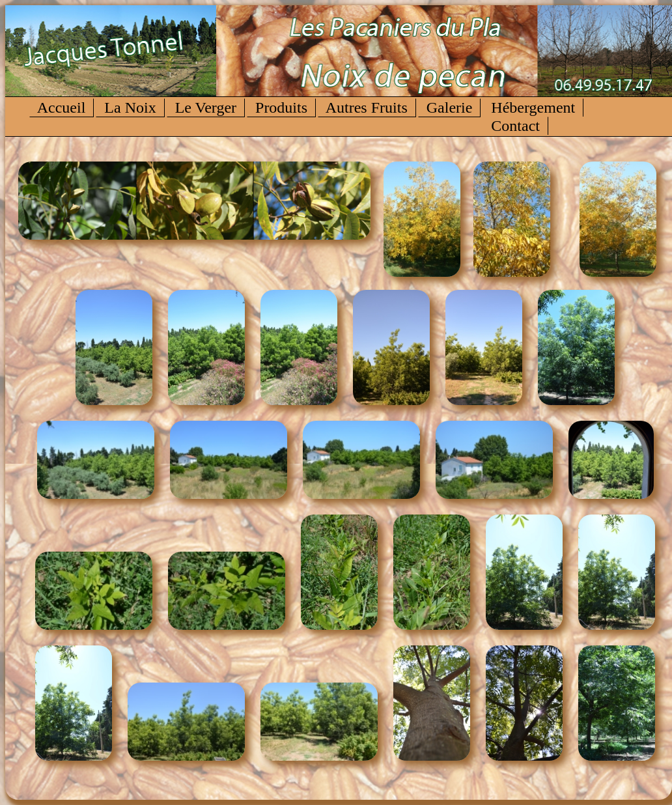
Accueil (62, 107)
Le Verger (206, 107)
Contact (515, 126)
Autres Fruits (367, 107)
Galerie (450, 107)
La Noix (130, 107)
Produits (281, 107)
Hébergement (533, 107)
